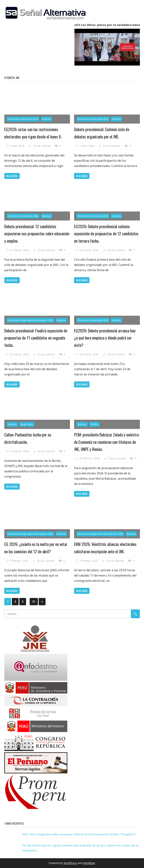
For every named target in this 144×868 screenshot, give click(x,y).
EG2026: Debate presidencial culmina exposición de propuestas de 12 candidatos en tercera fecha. (106, 234)
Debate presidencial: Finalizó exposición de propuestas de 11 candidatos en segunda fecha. (36, 338)
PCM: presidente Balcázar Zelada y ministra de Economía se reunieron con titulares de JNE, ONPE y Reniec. (106, 442)
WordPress (70, 863)
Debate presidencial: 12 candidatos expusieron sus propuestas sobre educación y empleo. (37, 234)
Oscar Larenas (42, 146)
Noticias (46, 119)
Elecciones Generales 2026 (23, 119)
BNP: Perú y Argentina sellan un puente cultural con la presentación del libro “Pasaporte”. (79, 834)
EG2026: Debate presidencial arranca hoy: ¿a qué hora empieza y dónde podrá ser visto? (105, 338)
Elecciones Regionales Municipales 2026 (30, 320)
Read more (12, 176)
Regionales (27, 424)
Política (94, 424)
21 (34, 601)
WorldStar (89, 863)
